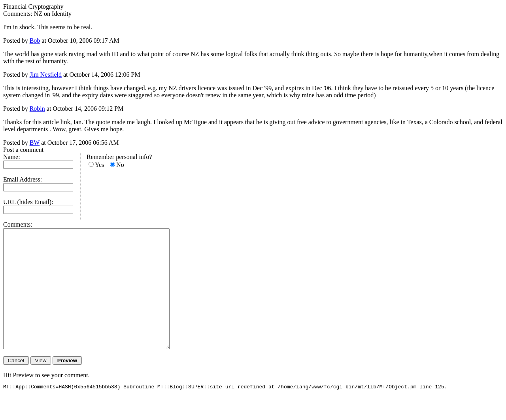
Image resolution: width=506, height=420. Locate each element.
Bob (35, 41)
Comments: (18, 224)
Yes (99, 165)
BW (35, 143)
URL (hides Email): (28, 202)
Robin (37, 109)
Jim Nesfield (46, 75)
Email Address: (23, 179)
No (120, 165)
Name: (12, 157)
